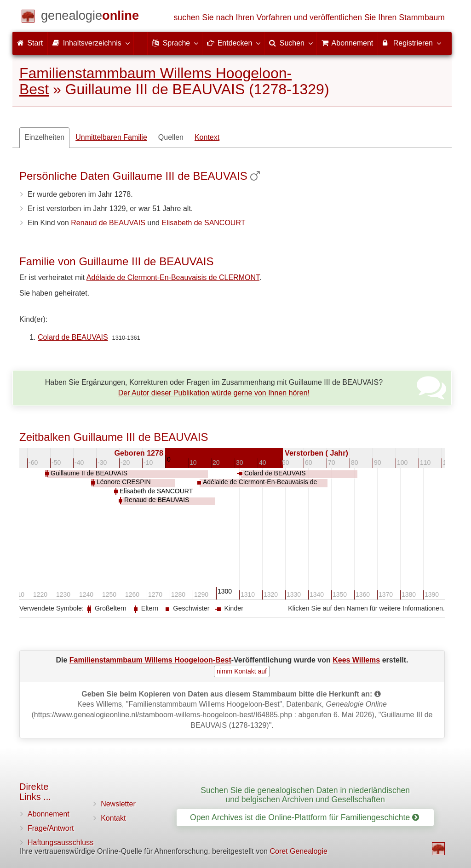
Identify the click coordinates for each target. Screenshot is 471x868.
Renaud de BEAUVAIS (108, 223)
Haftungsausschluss (60, 842)
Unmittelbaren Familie (111, 137)
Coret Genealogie (298, 851)
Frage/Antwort (51, 828)
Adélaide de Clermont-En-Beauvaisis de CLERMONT (173, 277)
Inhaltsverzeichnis (91, 43)
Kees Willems (356, 660)
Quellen (171, 137)
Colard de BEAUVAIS (73, 337)
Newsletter (118, 804)
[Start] (90, 17)
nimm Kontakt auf (242, 671)
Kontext (207, 137)
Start (30, 43)
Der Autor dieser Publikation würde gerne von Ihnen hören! (214, 393)
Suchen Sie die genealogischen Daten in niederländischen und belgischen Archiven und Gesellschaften (305, 795)
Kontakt (113, 818)
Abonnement (49, 814)
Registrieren (411, 43)
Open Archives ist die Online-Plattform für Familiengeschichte (304, 817)
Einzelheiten (44, 137)
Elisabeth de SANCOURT (203, 223)
